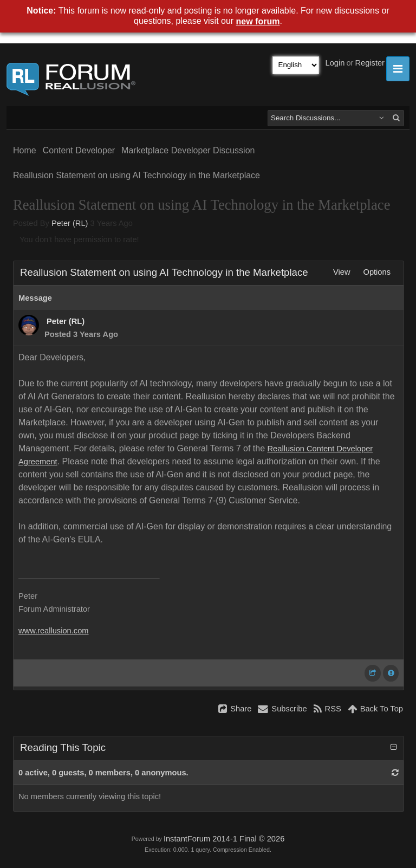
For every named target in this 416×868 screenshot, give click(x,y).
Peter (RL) (70, 223)
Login (335, 63)
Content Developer (79, 150)
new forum (258, 21)
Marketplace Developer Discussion (188, 150)
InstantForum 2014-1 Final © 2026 (224, 839)
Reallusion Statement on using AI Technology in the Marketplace (136, 175)
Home (25, 150)
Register (370, 63)
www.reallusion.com (54, 631)
